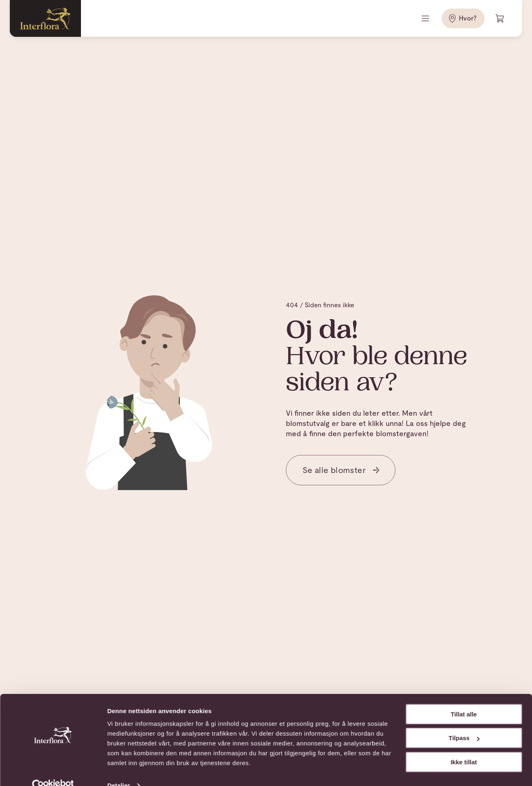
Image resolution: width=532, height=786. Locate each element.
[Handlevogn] (500, 18)
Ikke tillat (464, 747)
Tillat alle (464, 699)
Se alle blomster (341, 470)
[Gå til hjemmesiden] (45, 18)
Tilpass (464, 722)
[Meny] (426, 18)
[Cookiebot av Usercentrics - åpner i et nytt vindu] (53, 770)
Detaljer (119, 770)
